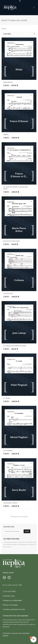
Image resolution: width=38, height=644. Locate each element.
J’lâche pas (8, 294)
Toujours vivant (10, 503)
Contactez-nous (9, 596)
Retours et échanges (10, 605)
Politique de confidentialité (12, 600)
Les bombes (8, 451)
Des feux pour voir (11, 241)
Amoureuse (8, 82)
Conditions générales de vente (14, 609)
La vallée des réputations (15, 346)
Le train (7, 398)
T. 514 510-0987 (9, 591)
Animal (6, 135)
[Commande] (19, 34)
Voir (27, 531)
